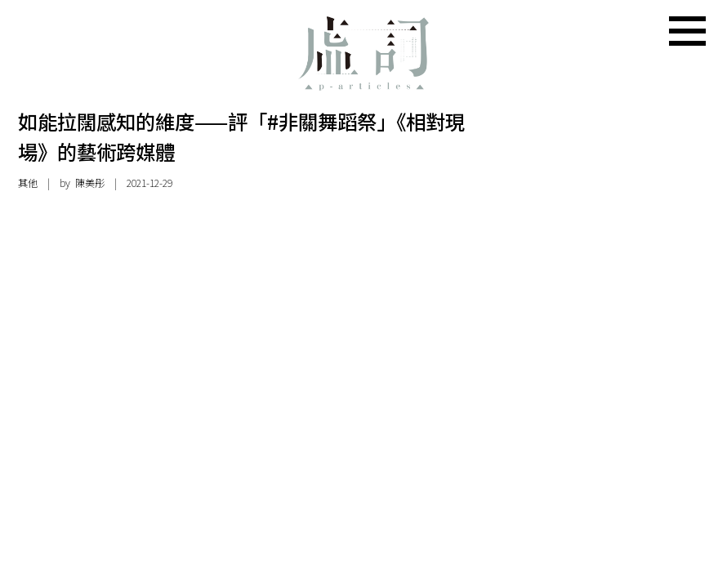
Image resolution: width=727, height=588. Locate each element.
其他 (28, 183)
